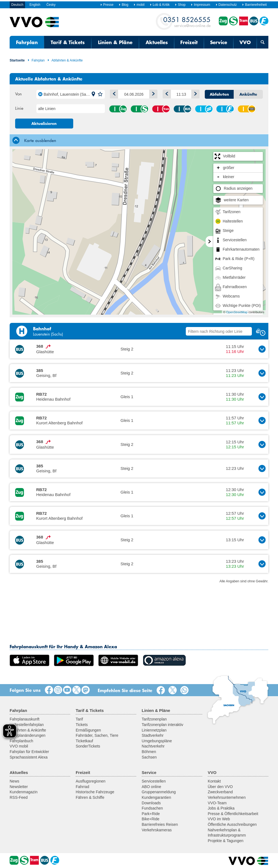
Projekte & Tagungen (226, 841)
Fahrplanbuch (21, 741)
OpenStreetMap (237, 312)
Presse (107, 5)
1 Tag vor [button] (152, 93)
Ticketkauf (84, 741)
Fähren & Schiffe (90, 797)
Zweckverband (220, 792)
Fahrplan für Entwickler (29, 752)
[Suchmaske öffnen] (263, 42)
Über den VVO (220, 787)
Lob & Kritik (160, 5)
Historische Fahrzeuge (95, 792)
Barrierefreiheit (254, 5)
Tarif (79, 719)
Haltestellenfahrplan (27, 725)
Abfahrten (219, 94)
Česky (51, 5)
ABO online (152, 787)
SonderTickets (88, 746)
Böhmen (149, 752)
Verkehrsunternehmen (227, 797)
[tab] (139, 140)
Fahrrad (82, 787)
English (35, 5)
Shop (180, 5)
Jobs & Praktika (221, 808)
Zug (118, 109)
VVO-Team (217, 803)
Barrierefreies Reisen (160, 824)
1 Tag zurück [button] (113, 93)
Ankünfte (248, 94)
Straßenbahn (161, 109)
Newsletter (19, 787)
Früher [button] (166, 93)
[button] (93, 94)
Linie (19, 108)
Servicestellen (154, 781)
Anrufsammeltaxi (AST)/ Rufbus (247, 109)
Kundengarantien (156, 797)
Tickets (82, 725)
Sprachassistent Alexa (29, 757)
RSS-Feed (19, 797)
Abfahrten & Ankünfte (65, 60)
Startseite (17, 60)
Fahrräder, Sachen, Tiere (97, 735)
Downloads (151, 803)
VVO (245, 42)
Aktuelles (157, 42)
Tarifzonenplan (154, 719)
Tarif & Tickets (68, 42)
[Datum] (134, 94)
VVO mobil (19, 746)
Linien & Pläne (115, 42)
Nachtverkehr (153, 746)
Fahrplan (27, 42)
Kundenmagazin (24, 792)
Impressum (200, 5)
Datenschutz (226, 5)
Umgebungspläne (157, 741)
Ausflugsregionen (91, 781)
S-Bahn (140, 109)
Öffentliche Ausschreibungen (232, 824)
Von (18, 94)
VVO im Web (219, 819)
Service (219, 42)
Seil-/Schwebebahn (204, 109)
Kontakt (214, 781)
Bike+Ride (151, 819)
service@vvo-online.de (187, 22)
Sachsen (149, 757)
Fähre (225, 109)
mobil (139, 5)
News (14, 781)
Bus (182, 109)
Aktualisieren (44, 124)
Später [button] (194, 93)
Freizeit (189, 42)
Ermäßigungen (88, 730)
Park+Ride (151, 814)
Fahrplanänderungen (28, 735)
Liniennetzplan (154, 730)
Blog (123, 5)
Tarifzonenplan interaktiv (163, 725)
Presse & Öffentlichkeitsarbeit (233, 814)
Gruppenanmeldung (159, 792)
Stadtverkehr (153, 735)
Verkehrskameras (157, 830)
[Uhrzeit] (181, 94)
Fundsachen (152, 808)
